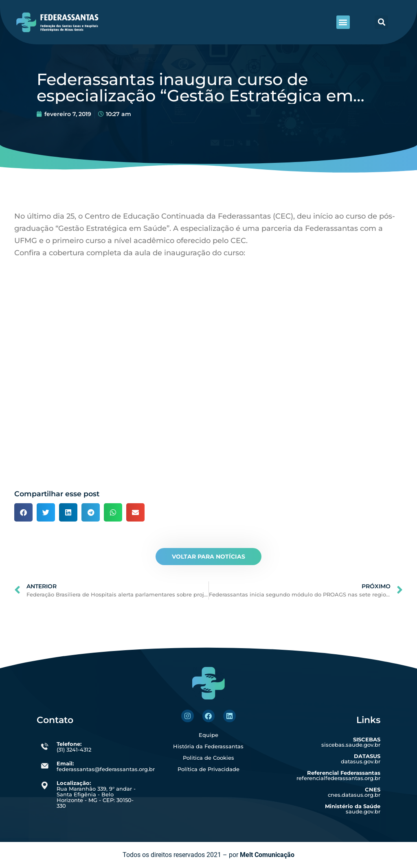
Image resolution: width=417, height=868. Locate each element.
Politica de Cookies (208, 758)
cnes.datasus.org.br (354, 792)
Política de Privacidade (208, 769)
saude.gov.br (353, 809)
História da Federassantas (208, 746)
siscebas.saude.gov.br (351, 742)
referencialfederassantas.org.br (338, 775)
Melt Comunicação (267, 855)
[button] (343, 22)
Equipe (208, 735)
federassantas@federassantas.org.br (106, 766)
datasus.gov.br (361, 759)
